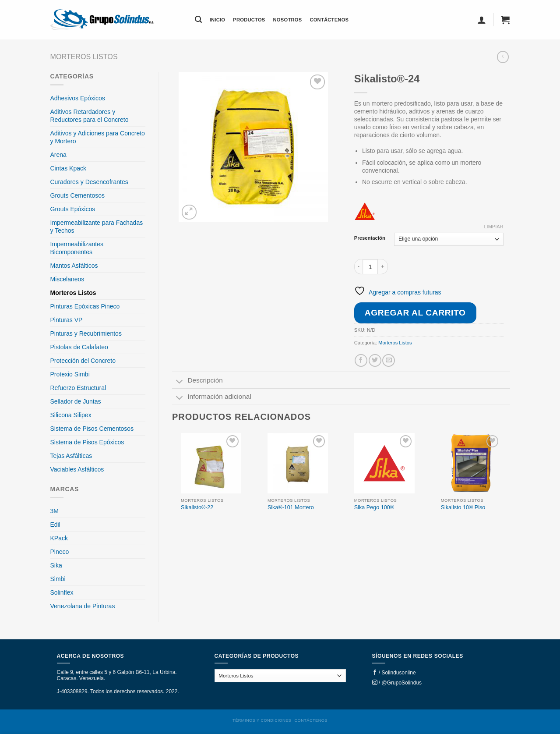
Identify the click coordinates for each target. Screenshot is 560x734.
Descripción (197, 381)
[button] (198, 20)
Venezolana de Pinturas (83, 606)
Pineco (60, 552)
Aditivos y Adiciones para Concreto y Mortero (98, 137)
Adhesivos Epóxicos (78, 98)
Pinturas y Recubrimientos (86, 333)
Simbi (58, 579)
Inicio (218, 20)
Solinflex (62, 592)
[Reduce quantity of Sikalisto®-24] (359, 267)
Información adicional (212, 397)
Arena (58, 155)
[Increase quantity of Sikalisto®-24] (383, 267)
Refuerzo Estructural (78, 388)
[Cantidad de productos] (370, 267)
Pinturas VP (67, 320)
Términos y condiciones (262, 720)
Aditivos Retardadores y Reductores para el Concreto (90, 116)
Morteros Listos (84, 57)
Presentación (370, 238)
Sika (56, 565)
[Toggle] (180, 382)
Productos (249, 20)
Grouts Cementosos (78, 195)
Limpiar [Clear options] (493, 227)
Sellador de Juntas (76, 401)
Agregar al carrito (415, 313)
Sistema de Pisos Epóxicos (87, 442)
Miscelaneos (67, 279)
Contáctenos (329, 20)
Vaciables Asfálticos (77, 469)
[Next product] (503, 57)
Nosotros (288, 20)
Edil (55, 525)
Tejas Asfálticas (71, 456)
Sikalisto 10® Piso (463, 507)
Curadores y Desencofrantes (89, 182)
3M (55, 511)
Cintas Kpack (68, 168)
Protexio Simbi (70, 374)
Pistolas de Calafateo (79, 347)
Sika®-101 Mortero (291, 507)
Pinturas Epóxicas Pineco (85, 306)
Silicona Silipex (71, 415)
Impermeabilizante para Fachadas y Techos (97, 227)
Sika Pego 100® (374, 507)
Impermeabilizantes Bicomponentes (77, 248)
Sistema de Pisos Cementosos (92, 429)
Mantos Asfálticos (74, 266)
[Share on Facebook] (361, 360)
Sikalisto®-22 (197, 507)
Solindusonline (399, 673)
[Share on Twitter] (375, 360)
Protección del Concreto (83, 361)
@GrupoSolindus (402, 683)
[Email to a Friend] (389, 360)
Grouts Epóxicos (73, 209)
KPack (59, 538)
